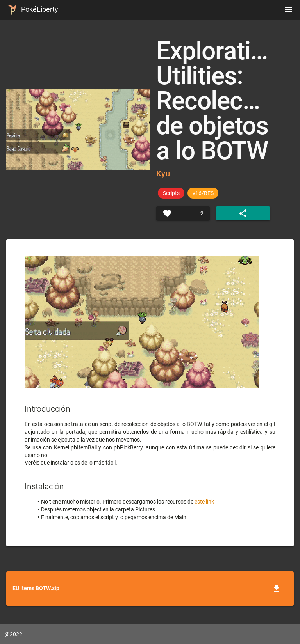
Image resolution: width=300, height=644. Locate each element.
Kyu (163, 174)
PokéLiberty (31, 10)
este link (204, 502)
